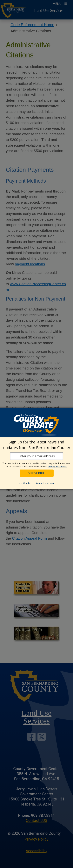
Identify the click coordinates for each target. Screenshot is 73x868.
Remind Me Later (45, 483)
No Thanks (25, 483)
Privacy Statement (57, 467)
